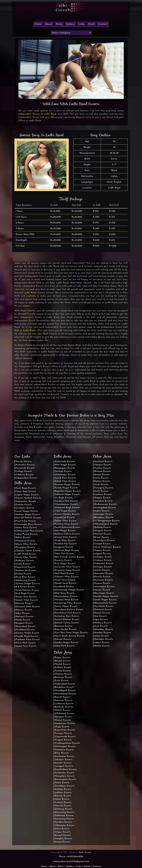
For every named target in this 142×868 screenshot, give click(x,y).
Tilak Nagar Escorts (65, 511)
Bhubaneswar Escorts (105, 504)
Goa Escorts (101, 616)
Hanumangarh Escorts (106, 524)
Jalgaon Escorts (103, 554)
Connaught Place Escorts (29, 524)
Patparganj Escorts (65, 468)
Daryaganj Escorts (25, 547)
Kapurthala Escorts (65, 730)
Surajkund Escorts (64, 587)
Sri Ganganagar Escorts (107, 521)
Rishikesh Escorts (103, 610)
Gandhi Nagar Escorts (106, 596)
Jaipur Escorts (102, 636)
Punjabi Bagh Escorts (27, 636)
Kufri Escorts (62, 681)
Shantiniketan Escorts (66, 596)
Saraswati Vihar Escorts (68, 567)
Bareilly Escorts (102, 577)
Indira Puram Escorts (27, 534)
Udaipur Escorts (103, 465)
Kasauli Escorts (63, 835)
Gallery (70, 24)
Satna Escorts (102, 478)
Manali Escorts (102, 613)
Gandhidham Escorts (66, 769)
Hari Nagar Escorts (65, 531)
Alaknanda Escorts (65, 462)
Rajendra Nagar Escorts (68, 491)
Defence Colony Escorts (67, 534)
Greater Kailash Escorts (28, 498)
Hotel (91, 24)
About (49, 24)
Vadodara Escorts (64, 750)
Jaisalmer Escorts (103, 462)
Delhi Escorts (85, 852)
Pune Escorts (101, 626)
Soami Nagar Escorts (66, 606)
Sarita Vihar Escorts (26, 557)
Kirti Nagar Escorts (65, 564)
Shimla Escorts (102, 646)
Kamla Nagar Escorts (66, 488)
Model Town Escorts (26, 646)
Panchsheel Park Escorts (68, 613)
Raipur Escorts (63, 658)
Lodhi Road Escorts (34, 293)
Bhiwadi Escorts (103, 471)
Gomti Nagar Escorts (105, 600)
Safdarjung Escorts (26, 580)
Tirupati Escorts (63, 740)
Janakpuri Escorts (25, 508)
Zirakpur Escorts (103, 560)
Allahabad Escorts (65, 714)
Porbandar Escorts (65, 773)
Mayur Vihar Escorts (26, 544)
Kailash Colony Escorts (67, 623)
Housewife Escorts (25, 468)
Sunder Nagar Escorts (67, 643)
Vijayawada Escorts (65, 737)
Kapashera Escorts (25, 567)
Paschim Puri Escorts (66, 544)
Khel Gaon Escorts (65, 593)
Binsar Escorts (102, 537)
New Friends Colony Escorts (70, 557)
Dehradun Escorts (104, 639)
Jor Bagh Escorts (64, 498)
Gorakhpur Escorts (65, 786)
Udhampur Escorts (65, 825)
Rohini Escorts (23, 538)
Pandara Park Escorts (66, 501)
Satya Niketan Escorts (27, 590)
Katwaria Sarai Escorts (28, 607)
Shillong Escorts (103, 527)
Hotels (87, 866)
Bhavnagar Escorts (104, 593)
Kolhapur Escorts (103, 557)
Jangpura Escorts (64, 547)
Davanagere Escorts (66, 779)
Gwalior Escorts (63, 763)
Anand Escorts (63, 842)
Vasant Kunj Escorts (26, 597)
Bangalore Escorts (64, 687)
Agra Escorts (101, 619)
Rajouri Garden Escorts (67, 514)
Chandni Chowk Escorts (28, 551)
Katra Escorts (62, 829)
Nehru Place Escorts (26, 528)
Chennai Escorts (63, 674)
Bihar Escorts (62, 753)
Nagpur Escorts (103, 498)
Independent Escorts (26, 478)
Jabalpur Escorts (64, 760)
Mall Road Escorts (65, 573)
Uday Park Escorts (65, 646)
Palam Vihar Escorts (66, 521)
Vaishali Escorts (63, 471)
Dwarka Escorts (24, 505)
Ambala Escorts (63, 789)
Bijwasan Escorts (64, 626)
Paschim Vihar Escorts (67, 524)
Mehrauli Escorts (24, 617)
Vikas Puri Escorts (64, 554)
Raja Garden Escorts (66, 629)
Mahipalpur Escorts (26, 501)
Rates (59, 24)
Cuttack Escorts (63, 802)
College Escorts (24, 471)
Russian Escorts (24, 462)
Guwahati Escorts (103, 501)
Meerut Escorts (63, 720)
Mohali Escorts (63, 710)
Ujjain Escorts (62, 799)
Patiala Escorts (63, 671)
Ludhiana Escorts (64, 704)
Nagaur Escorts (103, 550)
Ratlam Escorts (102, 481)
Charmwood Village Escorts (70, 590)
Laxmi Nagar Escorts (27, 511)
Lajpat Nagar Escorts (27, 495)
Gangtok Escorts (103, 531)
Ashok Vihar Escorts (66, 481)
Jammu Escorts (102, 570)
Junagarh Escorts (64, 766)
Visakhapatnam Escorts (67, 743)
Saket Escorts (23, 613)
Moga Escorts (62, 727)
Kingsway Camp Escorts (68, 570)
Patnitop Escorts (64, 677)
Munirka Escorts (24, 603)
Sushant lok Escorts (26, 570)
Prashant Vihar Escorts (28, 640)
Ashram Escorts (63, 639)
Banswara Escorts (103, 580)
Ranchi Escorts (63, 697)
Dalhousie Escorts (64, 816)
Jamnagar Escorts (104, 514)
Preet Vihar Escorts (26, 521)
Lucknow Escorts (103, 494)
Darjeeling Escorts (65, 812)
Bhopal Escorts (63, 661)
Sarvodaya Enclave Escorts (69, 610)
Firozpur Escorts (63, 733)
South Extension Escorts (68, 527)
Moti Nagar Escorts (65, 465)
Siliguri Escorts (63, 832)
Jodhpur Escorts (63, 793)
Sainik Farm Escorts (65, 478)
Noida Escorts (23, 620)
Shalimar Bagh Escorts (67, 550)
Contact (103, 24)
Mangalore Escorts (65, 776)
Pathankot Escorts (104, 564)
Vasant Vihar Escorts (27, 600)
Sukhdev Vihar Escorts (67, 577)
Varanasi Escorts (64, 717)
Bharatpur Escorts (104, 517)
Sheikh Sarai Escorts (66, 583)
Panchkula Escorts (104, 606)
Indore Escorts (102, 643)
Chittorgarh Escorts (65, 746)
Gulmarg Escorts (64, 809)
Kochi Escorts (101, 491)
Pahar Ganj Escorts (26, 491)
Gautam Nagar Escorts (67, 485)
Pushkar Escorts (103, 468)
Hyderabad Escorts (65, 684)
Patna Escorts (62, 783)
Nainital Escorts (103, 534)
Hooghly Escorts (64, 839)
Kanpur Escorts (102, 590)
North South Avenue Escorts (70, 636)
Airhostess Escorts (25, 465)
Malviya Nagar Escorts (28, 514)
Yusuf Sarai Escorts (65, 580)
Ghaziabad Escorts (26, 626)
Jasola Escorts (23, 564)
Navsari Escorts (24, 610)
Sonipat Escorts (102, 544)
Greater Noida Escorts (28, 633)
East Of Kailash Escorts (28, 518)
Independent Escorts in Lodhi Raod (37, 114)
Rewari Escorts (102, 475)
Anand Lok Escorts (65, 517)
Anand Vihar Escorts (66, 537)
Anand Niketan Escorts (67, 619)
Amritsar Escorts (64, 700)
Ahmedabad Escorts (65, 694)
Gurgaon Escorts (24, 623)
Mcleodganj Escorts (105, 541)
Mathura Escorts (103, 623)
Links (81, 24)
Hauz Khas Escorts (26, 577)
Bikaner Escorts (63, 796)
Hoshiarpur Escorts (65, 723)
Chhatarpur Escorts (65, 475)
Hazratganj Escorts (104, 587)
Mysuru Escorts (102, 583)
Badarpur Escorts (25, 561)
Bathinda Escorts (64, 707)
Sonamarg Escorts (64, 819)
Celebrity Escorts (25, 475)
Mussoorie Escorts (104, 573)
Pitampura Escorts (25, 541)
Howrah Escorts (63, 806)
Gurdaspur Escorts (65, 756)
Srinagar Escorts (103, 567)
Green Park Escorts (26, 643)
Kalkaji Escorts (23, 574)
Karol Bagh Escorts (26, 488)
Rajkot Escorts (102, 511)
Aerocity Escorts (63, 560)
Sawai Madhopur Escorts (107, 547)
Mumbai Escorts (103, 633)
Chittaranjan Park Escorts (29, 531)
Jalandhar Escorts (104, 629)
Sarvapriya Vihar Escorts (68, 603)
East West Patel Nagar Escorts (71, 633)
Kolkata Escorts (63, 667)
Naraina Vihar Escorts (67, 600)
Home (44, 866)
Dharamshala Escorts (106, 603)
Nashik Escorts (63, 664)
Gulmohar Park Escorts (67, 616)
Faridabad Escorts (25, 630)
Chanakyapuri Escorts (67, 504)
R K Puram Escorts (25, 587)
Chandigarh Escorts (65, 690)
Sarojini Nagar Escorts (28, 584)
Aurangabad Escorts (105, 508)
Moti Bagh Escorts (25, 593)
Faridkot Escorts (63, 822)
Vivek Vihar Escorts (65, 541)
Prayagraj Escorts (104, 488)
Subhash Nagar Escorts (67, 494)
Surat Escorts (101, 485)
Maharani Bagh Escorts (67, 508)
